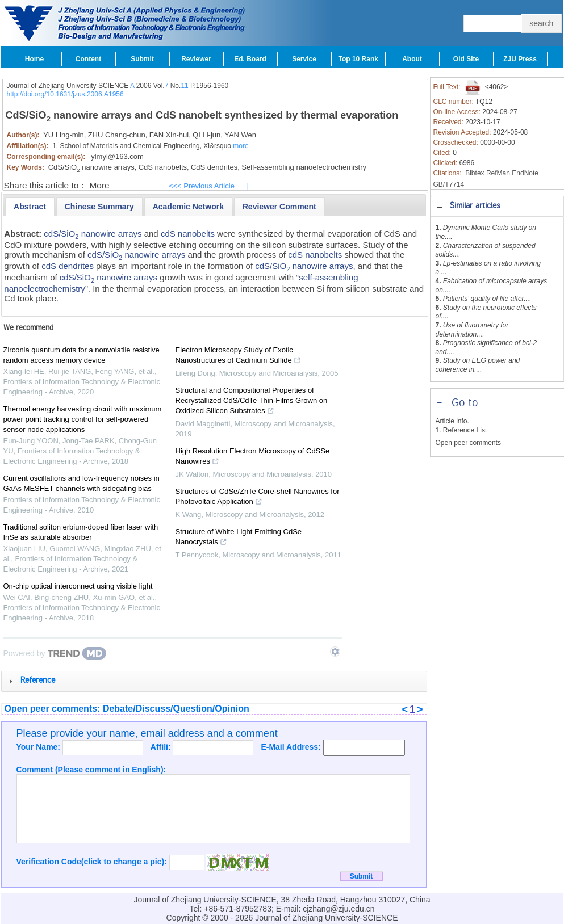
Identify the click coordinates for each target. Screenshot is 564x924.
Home (34, 59)
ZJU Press (520, 59)
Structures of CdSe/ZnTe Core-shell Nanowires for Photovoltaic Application (258, 498)
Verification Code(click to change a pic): (93, 862)
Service (304, 59)
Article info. (452, 421)
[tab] (497, 206)
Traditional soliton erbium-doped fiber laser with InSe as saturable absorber (81, 532)
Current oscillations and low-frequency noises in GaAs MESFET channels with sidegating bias (82, 483)
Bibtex (475, 173)
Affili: (162, 747)
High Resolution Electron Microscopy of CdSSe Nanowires (253, 457)
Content (88, 59)
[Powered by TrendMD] (55, 653)
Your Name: (39, 747)
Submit (142, 59)
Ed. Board (250, 59)
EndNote (525, 173)
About (412, 59)
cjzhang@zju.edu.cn (339, 909)
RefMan (498, 173)
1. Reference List (461, 430)
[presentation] (30, 207)
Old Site (466, 59)
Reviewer (196, 59)
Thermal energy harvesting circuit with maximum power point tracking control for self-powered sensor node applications (83, 419)
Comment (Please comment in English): (91, 770)
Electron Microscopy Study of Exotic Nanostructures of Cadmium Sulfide (238, 356)
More (100, 185)
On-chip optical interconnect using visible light (78, 586)
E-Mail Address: (292, 747)
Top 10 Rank (358, 59)
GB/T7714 (449, 184)
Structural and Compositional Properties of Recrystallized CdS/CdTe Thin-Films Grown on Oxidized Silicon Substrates (252, 402)
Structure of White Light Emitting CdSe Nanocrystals (239, 538)
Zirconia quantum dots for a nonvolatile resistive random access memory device (82, 355)
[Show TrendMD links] (335, 652)
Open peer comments (468, 443)
